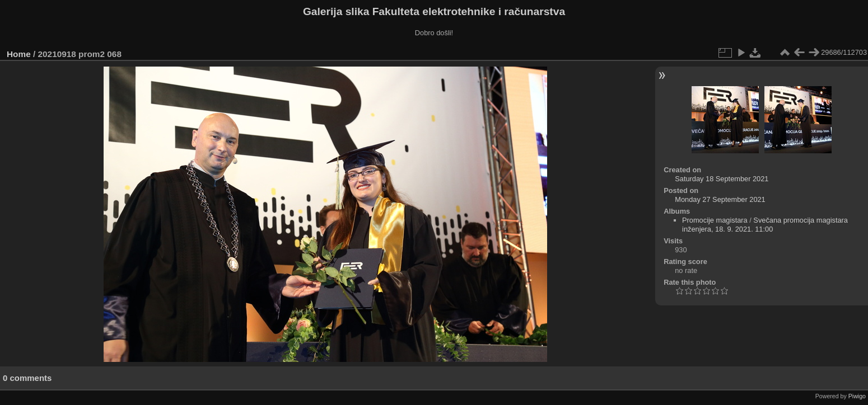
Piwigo (857, 396)
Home (19, 54)
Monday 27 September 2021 (720, 199)
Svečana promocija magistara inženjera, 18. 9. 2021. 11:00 (765, 225)
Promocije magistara (715, 220)
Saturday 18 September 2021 (722, 179)
